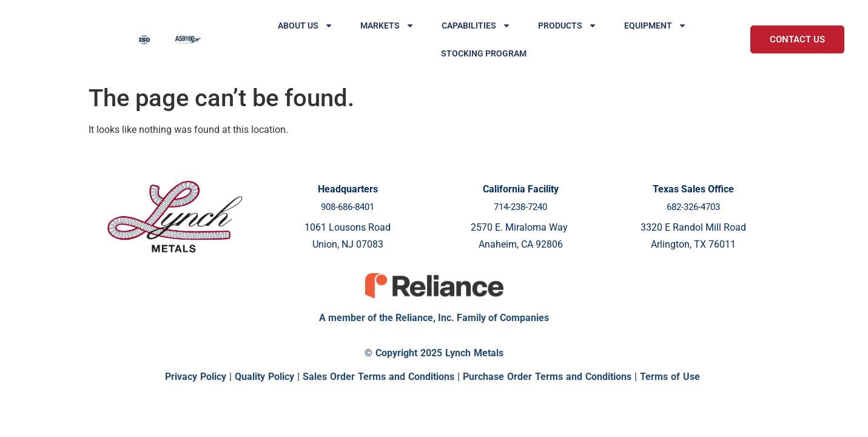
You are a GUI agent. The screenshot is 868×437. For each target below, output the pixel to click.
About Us (305, 25)
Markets (387, 25)
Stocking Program (484, 53)
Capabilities (476, 25)
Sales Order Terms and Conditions (378, 377)
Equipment (655, 25)
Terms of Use (670, 377)
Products (567, 25)
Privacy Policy (196, 377)
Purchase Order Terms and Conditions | (551, 377)
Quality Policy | (269, 377)
